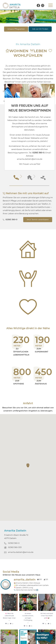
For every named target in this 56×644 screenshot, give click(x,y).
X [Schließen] (52, 86)
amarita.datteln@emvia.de (21, 552)
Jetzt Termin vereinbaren (38, 220)
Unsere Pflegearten (16, 29)
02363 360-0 (11, 219)
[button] (28, 465)
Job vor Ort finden (40, 29)
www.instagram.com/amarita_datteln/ (30, 141)
